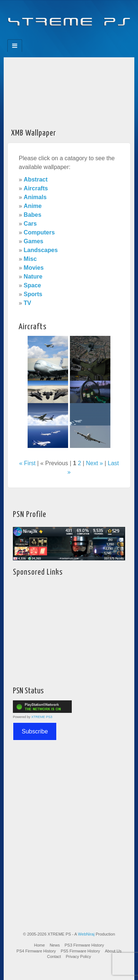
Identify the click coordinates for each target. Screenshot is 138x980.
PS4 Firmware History (36, 951)
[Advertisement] (69, 91)
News (55, 945)
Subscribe (35, 731)
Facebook (44, 37)
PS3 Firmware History (84, 945)
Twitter (74, 37)
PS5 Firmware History (80, 951)
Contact (54, 956)
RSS (94, 37)
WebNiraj (86, 934)
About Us (113, 951)
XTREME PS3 (42, 717)
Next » (94, 463)
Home (40, 945)
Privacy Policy (78, 956)
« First (27, 463)
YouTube (84, 37)
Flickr (64, 37)
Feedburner (54, 37)
